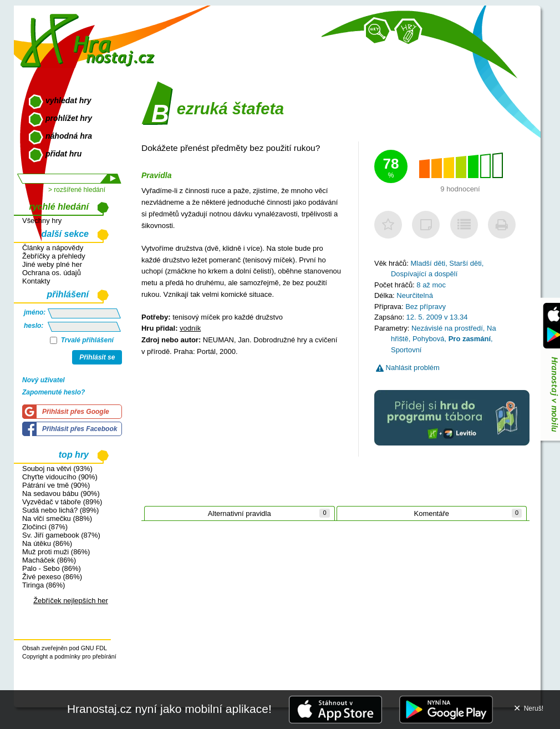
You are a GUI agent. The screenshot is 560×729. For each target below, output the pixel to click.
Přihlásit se (97, 357)
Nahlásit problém (408, 368)
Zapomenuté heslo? (54, 392)
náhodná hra (69, 136)
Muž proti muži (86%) (56, 552)
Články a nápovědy (53, 248)
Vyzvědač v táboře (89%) (62, 502)
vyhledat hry (68, 100)
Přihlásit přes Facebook (80, 429)
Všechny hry (42, 221)
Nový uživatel (44, 380)
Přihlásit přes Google (76, 412)
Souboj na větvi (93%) (57, 469)
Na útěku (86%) (47, 543)
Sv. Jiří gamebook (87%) (61, 535)
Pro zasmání (470, 339)
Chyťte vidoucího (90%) (60, 477)
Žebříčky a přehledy (54, 256)
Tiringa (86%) (44, 585)
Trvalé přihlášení (82, 340)
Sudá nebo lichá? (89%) (60, 510)
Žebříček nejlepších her (71, 601)
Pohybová (429, 339)
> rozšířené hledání (77, 190)
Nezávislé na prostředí (447, 328)
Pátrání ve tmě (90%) (56, 485)
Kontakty (36, 281)
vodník (190, 328)
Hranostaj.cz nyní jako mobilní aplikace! (169, 709)
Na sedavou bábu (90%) (61, 493)
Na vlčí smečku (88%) (57, 518)
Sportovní (406, 350)
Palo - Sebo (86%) (52, 568)
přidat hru (63, 154)
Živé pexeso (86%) (52, 577)
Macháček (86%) (49, 560)
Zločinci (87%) (45, 527)
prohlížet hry (69, 118)
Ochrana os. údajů (52, 273)
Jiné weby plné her (52, 264)
